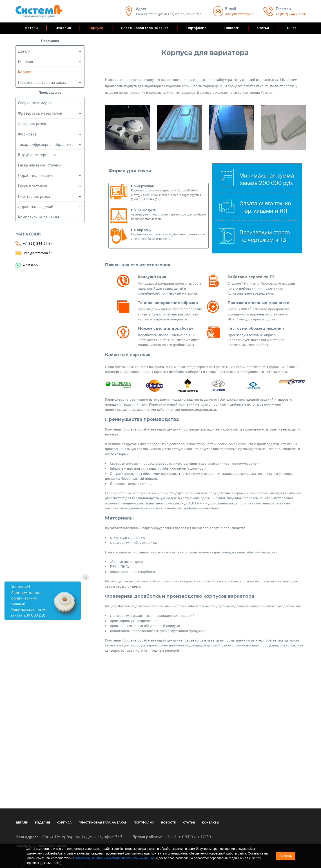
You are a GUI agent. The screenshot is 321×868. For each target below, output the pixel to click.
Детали (31, 28)
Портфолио (196, 28)
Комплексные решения (39, 217)
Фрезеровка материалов (40, 113)
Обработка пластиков (37, 175)
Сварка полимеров (35, 103)
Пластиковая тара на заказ (145, 28)
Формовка (27, 134)
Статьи (263, 28)
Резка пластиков (33, 186)
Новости (232, 28)
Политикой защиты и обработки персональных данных (115, 858)
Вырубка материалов (37, 155)
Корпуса (96, 28)
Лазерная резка (32, 124)
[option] (128, 127)
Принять (286, 856)
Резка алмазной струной (40, 165)
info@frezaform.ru (239, 14)
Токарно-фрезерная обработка (46, 144)
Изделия (63, 28)
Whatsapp (30, 265)
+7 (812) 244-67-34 (291, 14)
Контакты (211, 822)
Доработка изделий (36, 207)
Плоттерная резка (34, 196)
